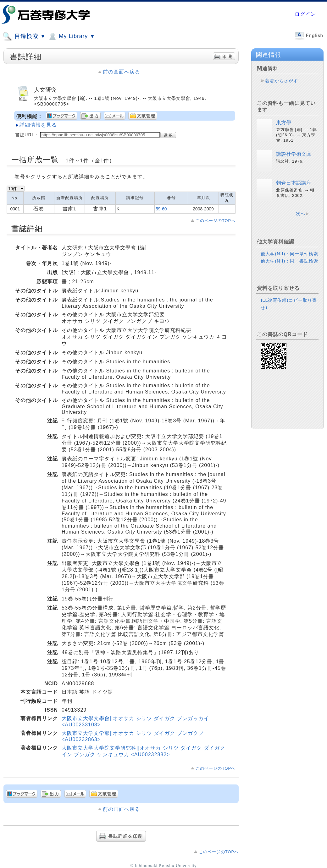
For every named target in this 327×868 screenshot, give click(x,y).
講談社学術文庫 (294, 154)
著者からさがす (282, 81)
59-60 (161, 209)
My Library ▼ (71, 36)
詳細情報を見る (38, 125)
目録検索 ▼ (24, 36)
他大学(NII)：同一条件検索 (289, 254)
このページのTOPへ (216, 221)
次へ (301, 214)
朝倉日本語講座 (294, 183)
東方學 (284, 123)
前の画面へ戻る (122, 72)
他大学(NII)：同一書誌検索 (289, 261)
